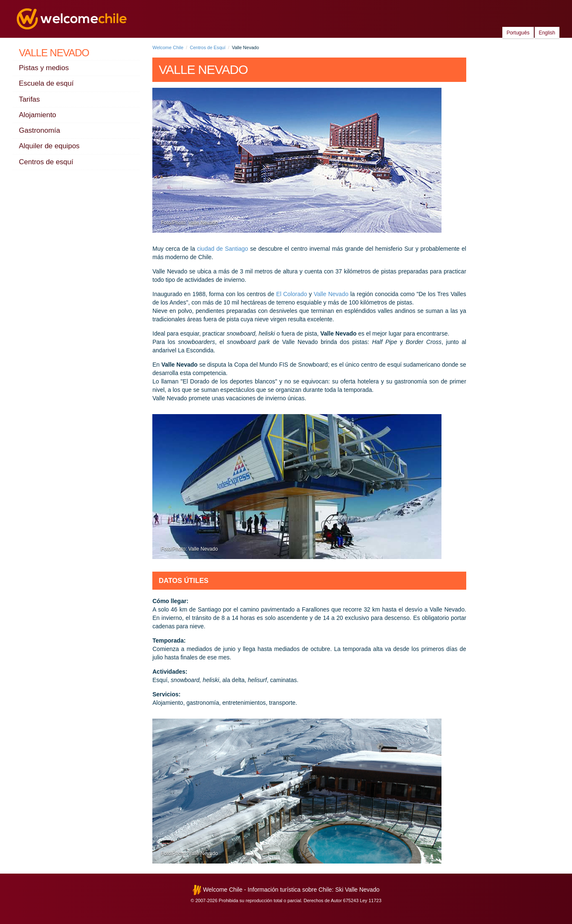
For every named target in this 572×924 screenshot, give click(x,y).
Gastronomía (39, 130)
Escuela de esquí (46, 83)
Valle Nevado (54, 53)
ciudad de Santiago (223, 249)
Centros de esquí (46, 162)
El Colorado (292, 294)
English (547, 33)
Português (518, 33)
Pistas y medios (44, 68)
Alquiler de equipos (49, 146)
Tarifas (29, 99)
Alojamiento (38, 115)
